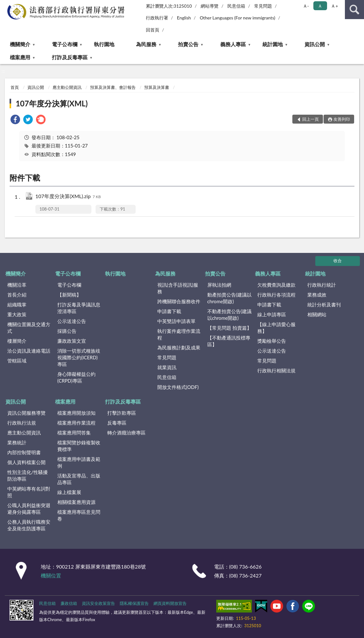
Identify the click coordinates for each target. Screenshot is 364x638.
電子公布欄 (65, 44)
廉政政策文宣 (72, 341)
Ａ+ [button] (334, 6)
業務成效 (317, 295)
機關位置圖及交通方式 (29, 328)
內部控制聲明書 (24, 452)
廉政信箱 (69, 603)
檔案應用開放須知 (76, 413)
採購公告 (67, 331)
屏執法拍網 (219, 285)
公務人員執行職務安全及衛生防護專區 (29, 525)
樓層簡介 (17, 341)
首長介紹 (17, 295)
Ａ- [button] (306, 6)
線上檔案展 (69, 492)
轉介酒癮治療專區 (126, 433)
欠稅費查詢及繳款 (276, 285)
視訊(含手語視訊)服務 (178, 288)
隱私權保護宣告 (134, 603)
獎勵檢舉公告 (272, 341)
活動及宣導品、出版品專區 (79, 479)
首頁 (15, 87)
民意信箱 (236, 6)
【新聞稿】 (69, 295)
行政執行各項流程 (276, 295)
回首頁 (153, 30)
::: (5, 5)
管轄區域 (17, 361)
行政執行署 (157, 18)
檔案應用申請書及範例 (79, 462)
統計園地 (273, 44)
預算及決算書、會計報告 (113, 87)
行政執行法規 (22, 423)
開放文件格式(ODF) (178, 387)
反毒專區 (117, 423)
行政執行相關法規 (276, 370)
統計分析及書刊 (324, 305)
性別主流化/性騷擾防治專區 (28, 475)
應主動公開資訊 (67, 87)
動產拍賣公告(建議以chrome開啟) (229, 298)
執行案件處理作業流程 (179, 334)
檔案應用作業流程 (76, 423)
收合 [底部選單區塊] (338, 261)
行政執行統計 (322, 285)
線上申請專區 (272, 314)
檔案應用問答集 (74, 433)
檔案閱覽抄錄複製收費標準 (79, 446)
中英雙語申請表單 (176, 321)
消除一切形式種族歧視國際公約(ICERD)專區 (79, 357)
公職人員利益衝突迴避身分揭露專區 (29, 509)
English (184, 18)
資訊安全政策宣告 (98, 603)
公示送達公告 (72, 321)
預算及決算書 (157, 87)
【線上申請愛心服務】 (276, 328)
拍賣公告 (188, 44)
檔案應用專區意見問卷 (79, 515)
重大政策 (17, 314)
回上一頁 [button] (310, 119)
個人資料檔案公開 (26, 462)
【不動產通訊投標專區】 (229, 341)
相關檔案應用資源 (76, 502)
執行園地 (104, 44)
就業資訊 (167, 367)
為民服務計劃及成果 (179, 348)
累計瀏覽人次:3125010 (169, 6)
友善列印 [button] (342, 119)
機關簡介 (20, 44)
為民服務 (146, 44)
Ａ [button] (320, 6)
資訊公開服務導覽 (26, 413)
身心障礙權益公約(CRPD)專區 (76, 377)
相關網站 (317, 314)
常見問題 (263, 6)
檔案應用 (20, 57)
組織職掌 (17, 305)
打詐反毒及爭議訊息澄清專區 (79, 308)
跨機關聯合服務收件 (179, 301)
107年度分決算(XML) (52, 103)
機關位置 (51, 575)
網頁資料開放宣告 (170, 603)
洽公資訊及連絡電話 (29, 351)
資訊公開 (315, 44)
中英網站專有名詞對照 (29, 492)
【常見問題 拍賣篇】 (229, 328)
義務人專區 (233, 44)
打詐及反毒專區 (70, 57)
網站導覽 (210, 6)
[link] (15, 120)
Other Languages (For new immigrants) (237, 18)
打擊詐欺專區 (122, 413)
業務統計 (17, 442)
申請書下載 (169, 311)
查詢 (354, 10)
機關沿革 (17, 285)
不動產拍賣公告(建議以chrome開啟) (229, 315)
